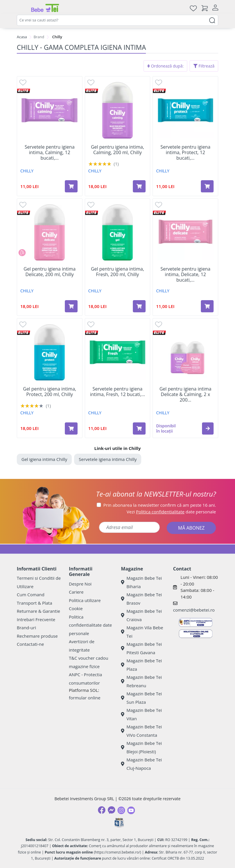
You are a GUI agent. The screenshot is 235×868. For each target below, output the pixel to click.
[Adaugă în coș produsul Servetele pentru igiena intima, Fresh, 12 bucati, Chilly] (139, 428)
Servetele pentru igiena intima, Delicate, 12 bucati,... (185, 275)
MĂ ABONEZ (191, 528)
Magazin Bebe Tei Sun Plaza (141, 698)
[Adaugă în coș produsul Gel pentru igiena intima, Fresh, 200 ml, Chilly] (139, 306)
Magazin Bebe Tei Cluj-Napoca (141, 764)
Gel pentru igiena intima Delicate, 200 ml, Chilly (50, 272)
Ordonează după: (166, 66)
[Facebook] (102, 810)
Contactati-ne (30, 644)
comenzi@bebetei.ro (194, 610)
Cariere (76, 592)
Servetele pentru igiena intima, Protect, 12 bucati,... (185, 153)
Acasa (22, 37)
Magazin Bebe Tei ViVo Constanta (141, 731)
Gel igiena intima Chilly (44, 459)
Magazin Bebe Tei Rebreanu (141, 681)
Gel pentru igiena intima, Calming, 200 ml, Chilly (117, 150)
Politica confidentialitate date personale (90, 625)
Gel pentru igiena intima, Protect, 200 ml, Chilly (50, 392)
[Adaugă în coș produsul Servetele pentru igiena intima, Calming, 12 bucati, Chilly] (71, 186)
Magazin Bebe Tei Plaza (141, 665)
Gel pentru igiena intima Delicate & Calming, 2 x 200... (186, 395)
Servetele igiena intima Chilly (108, 459)
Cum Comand (31, 595)
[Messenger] (111, 810)
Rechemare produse (37, 636)
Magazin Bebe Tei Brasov (141, 599)
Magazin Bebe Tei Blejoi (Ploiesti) (141, 747)
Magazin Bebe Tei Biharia (141, 582)
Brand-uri (26, 628)
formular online (85, 698)
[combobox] (117, 20)
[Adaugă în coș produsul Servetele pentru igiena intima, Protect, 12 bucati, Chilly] (207, 186)
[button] (208, 428)
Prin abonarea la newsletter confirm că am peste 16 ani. (160, 505)
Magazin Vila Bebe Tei (142, 632)
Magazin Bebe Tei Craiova (141, 615)
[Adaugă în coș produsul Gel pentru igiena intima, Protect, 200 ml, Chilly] (71, 428)
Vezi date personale (171, 512)
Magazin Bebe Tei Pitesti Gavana (141, 648)
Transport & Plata (34, 603)
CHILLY (27, 171)
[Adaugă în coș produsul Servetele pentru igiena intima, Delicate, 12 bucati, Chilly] (207, 306)
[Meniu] (21, 8)
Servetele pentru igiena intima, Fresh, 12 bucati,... (117, 392)
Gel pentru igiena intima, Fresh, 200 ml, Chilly (117, 272)
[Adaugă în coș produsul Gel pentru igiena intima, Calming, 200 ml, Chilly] (139, 186)
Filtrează (204, 66)
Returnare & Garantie (38, 611)
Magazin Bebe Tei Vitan (141, 714)
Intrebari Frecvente (36, 619)
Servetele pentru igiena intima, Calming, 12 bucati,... (49, 153)
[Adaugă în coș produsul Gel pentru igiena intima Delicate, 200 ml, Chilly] (71, 306)
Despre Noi (80, 584)
